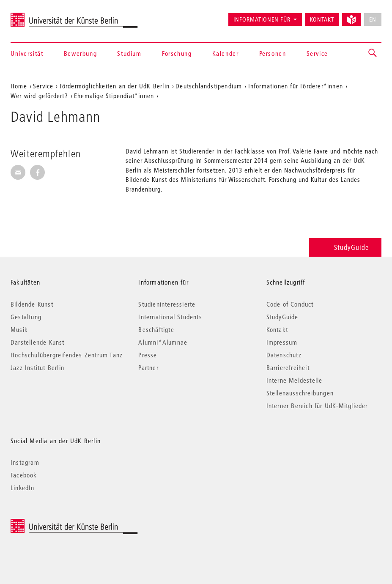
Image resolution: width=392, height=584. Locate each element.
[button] (373, 53)
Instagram (25, 462)
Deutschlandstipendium (209, 86)
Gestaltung (26, 317)
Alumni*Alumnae (163, 342)
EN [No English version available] (373, 19)
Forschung (177, 53)
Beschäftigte (156, 329)
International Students (170, 317)
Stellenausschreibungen (300, 393)
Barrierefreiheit (288, 367)
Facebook (24, 475)
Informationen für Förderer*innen (296, 86)
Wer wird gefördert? (39, 96)
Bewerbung (80, 53)
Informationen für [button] (262, 19)
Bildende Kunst (32, 304)
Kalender (226, 53)
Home (19, 86)
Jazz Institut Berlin (37, 367)
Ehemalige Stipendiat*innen (114, 96)
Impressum (282, 342)
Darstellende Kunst (38, 342)
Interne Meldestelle (295, 380)
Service (317, 53)
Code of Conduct (290, 304)
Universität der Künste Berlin (44, 16)
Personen (273, 53)
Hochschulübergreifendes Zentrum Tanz (67, 355)
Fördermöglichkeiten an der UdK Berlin (115, 86)
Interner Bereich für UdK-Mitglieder (317, 406)
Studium (129, 53)
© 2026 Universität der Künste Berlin (55, 523)
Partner (148, 367)
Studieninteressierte (167, 304)
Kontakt (322, 19)
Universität (27, 53)
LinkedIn (23, 488)
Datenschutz (284, 355)
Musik (19, 329)
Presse (148, 355)
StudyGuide (345, 247)
